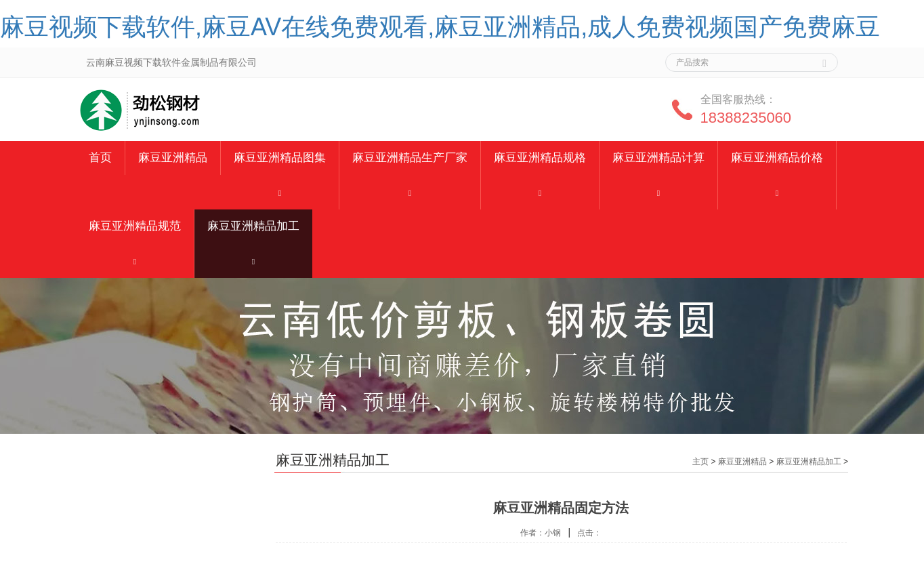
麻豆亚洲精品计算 (658, 158)
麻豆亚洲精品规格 (540, 158)
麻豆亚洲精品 (173, 158)
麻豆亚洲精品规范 (135, 226)
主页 (700, 462)
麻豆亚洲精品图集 (280, 158)
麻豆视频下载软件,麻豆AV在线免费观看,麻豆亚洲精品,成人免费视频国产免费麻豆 (440, 27)
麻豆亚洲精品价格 (777, 158)
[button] (280, 192)
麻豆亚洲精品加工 (253, 226)
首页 (100, 158)
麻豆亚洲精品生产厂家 (410, 158)
